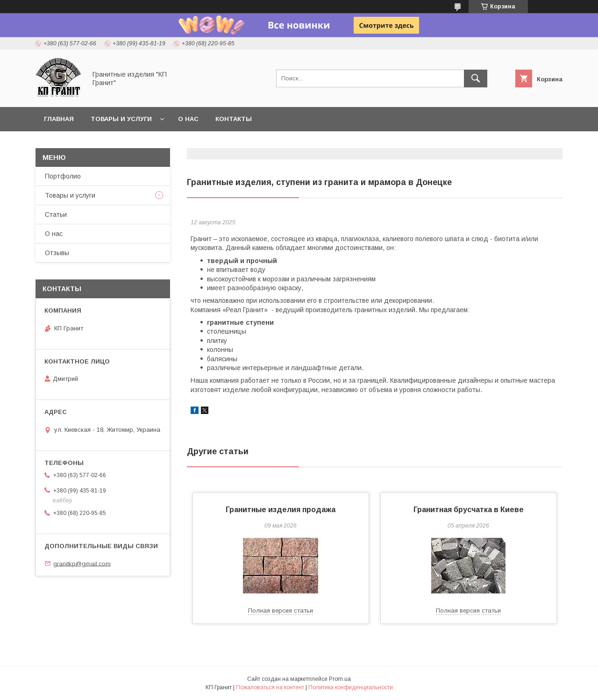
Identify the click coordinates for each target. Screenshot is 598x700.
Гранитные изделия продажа (281, 510)
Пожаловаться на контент (270, 687)
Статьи (56, 214)
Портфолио (63, 176)
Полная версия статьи (281, 611)
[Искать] (476, 79)
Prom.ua (340, 679)
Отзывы (57, 253)
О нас (188, 119)
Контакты (234, 119)
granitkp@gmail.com (82, 563)
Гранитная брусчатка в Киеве (469, 510)
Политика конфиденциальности (351, 687)
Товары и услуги (121, 119)
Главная (59, 119)
